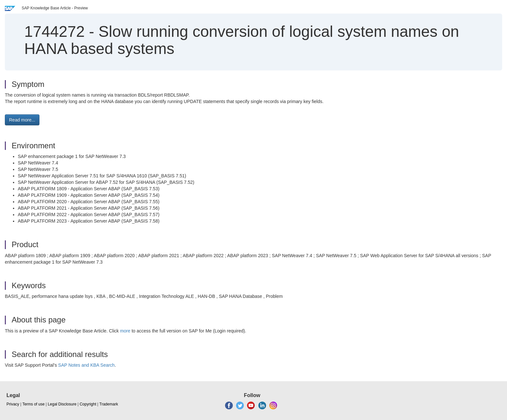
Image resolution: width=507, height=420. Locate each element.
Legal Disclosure (62, 404)
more (125, 331)
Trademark (109, 404)
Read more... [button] (22, 120)
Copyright (88, 404)
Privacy (13, 404)
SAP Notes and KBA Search (86, 365)
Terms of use (33, 404)
